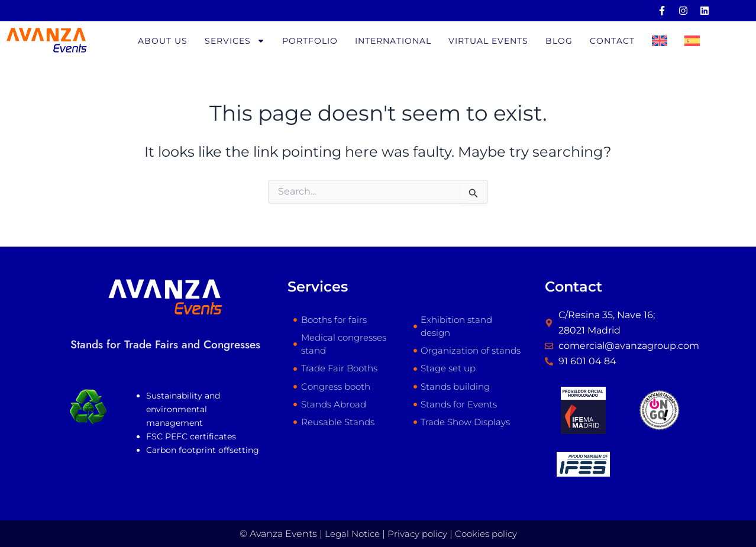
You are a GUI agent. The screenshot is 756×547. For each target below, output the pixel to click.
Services (235, 42)
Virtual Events (488, 42)
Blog (559, 42)
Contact (612, 42)
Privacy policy (417, 534)
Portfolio (310, 42)
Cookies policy (489, 534)
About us (163, 42)
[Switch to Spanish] (692, 42)
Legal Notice (349, 534)
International (393, 42)
